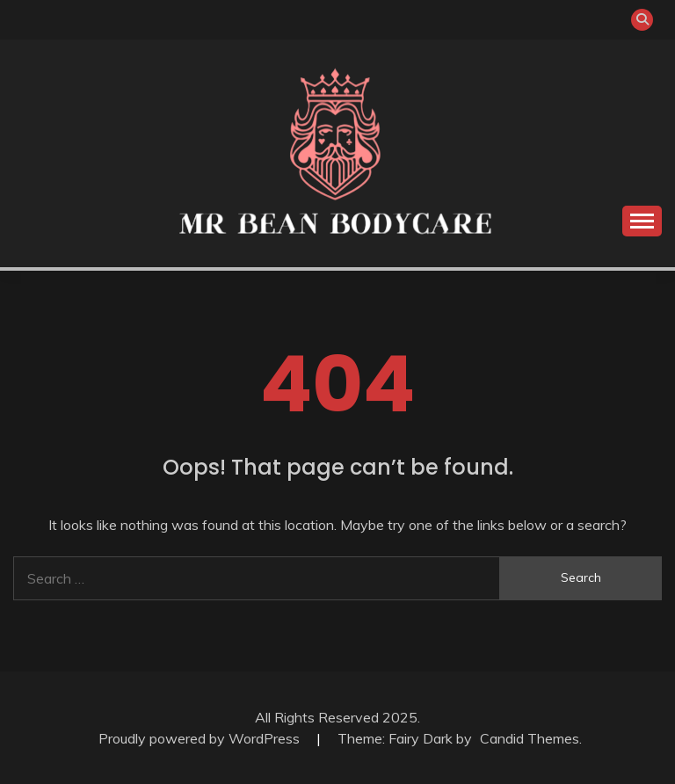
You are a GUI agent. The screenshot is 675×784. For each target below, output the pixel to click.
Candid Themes (530, 738)
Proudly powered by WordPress (201, 738)
